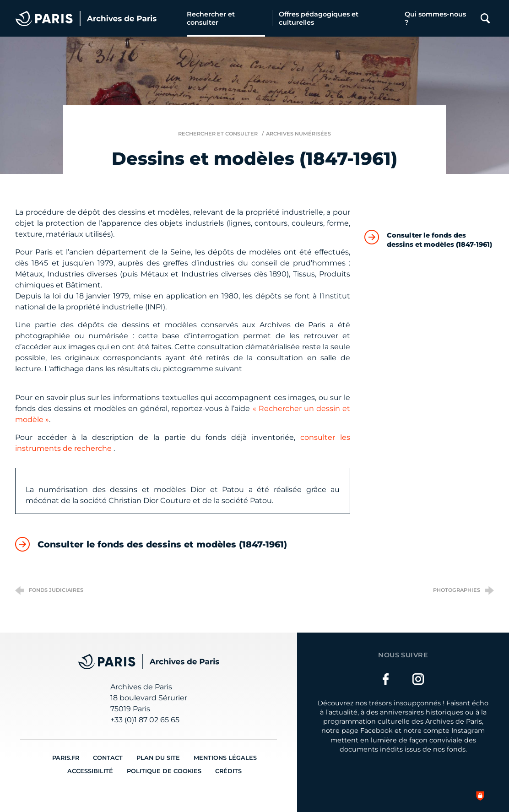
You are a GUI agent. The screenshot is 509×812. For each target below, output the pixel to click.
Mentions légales (225, 758)
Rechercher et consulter (218, 134)
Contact (108, 758)
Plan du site (158, 758)
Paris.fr (66, 758)
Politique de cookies (164, 771)
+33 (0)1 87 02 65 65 (145, 720)
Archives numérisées (298, 134)
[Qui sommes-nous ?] (437, 18)
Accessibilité (90, 771)
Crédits (228, 771)
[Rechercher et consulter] (226, 18)
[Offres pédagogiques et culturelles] (335, 18)
